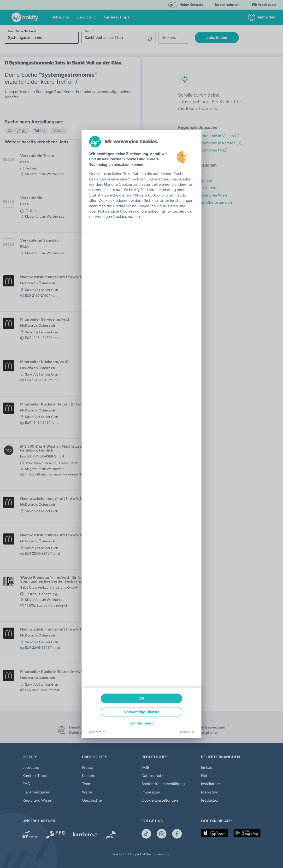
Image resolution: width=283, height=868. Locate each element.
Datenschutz (98, 732)
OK (141, 698)
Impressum (187, 732)
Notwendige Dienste (141, 712)
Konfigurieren (142, 723)
